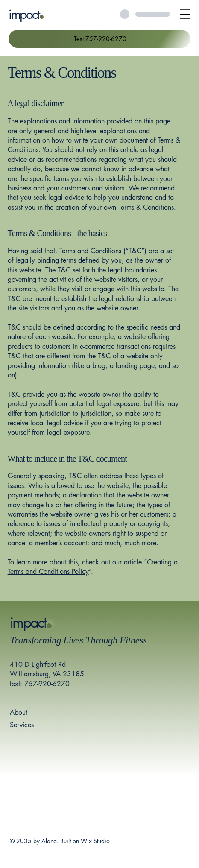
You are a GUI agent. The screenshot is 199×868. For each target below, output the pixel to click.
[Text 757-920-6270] (99, 39)
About (19, 712)
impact (24, 14)
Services (22, 725)
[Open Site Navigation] (185, 14)
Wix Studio (95, 841)
